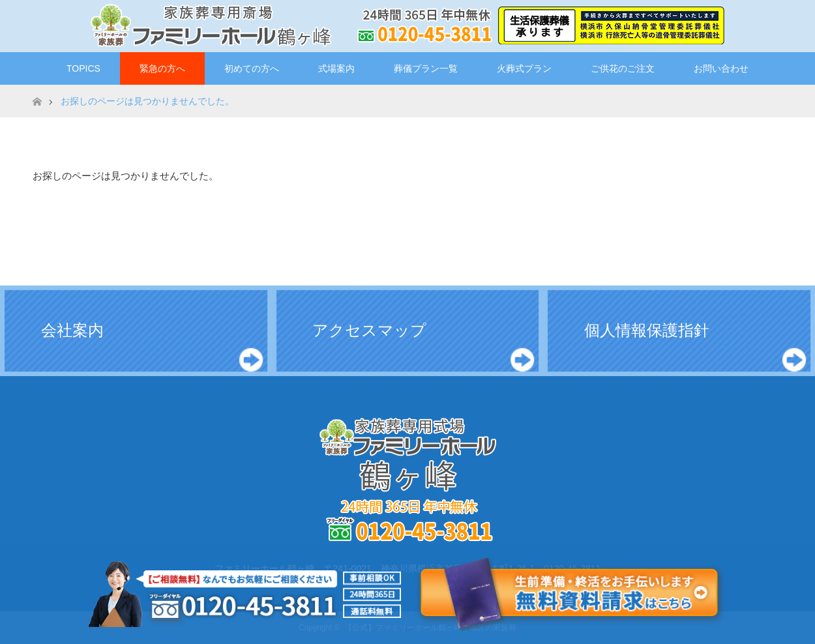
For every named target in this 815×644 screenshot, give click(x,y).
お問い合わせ (721, 68)
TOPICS (83, 68)
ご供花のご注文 (623, 68)
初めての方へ (252, 68)
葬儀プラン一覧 (426, 68)
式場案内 (336, 68)
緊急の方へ (162, 68)
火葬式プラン (524, 68)
